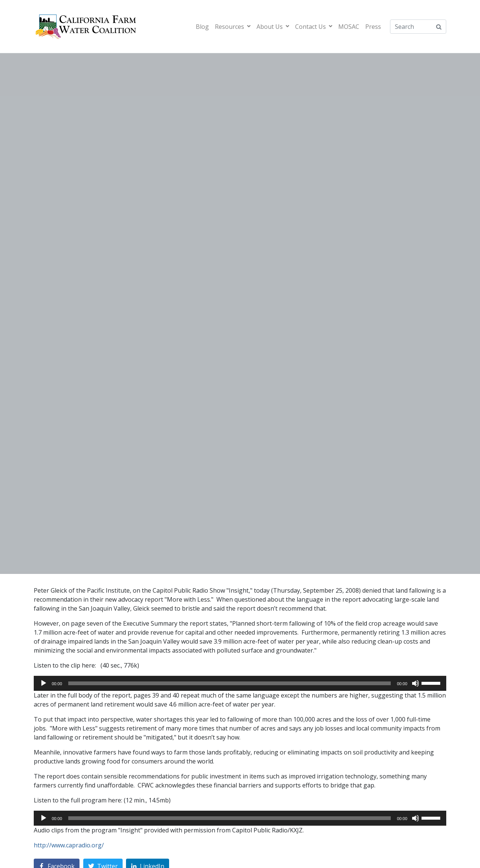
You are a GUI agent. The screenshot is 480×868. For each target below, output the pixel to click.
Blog (202, 27)
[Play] (43, 683)
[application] (240, 683)
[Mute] (415, 683)
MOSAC (349, 27)
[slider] (230, 683)
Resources (233, 27)
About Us (273, 27)
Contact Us (314, 27)
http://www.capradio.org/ (69, 845)
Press (373, 27)
